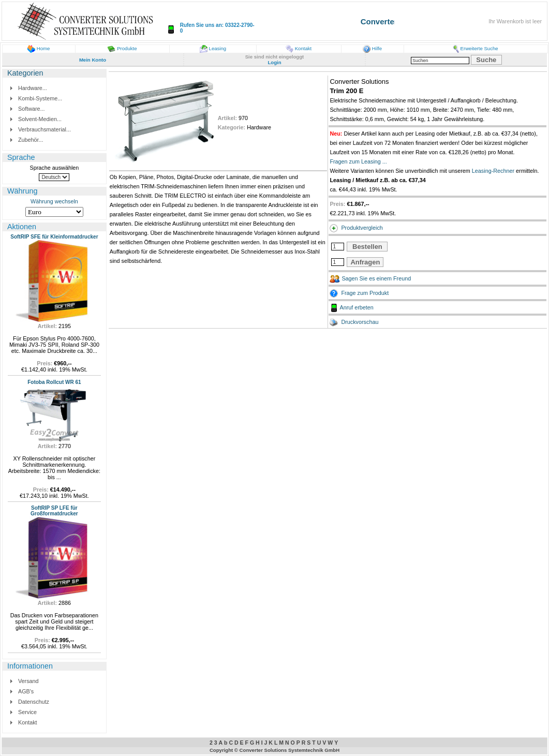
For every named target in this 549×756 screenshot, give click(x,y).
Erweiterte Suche (476, 49)
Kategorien (25, 73)
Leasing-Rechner (493, 171)
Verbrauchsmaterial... (44, 129)
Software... (32, 109)
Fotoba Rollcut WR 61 (54, 382)
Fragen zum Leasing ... (358, 161)
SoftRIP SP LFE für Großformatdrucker (54, 511)
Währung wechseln (54, 201)
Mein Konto (93, 60)
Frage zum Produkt (365, 293)
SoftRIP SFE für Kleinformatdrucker (54, 237)
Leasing (213, 49)
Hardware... (33, 88)
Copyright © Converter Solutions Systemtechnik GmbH (274, 750)
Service (27, 712)
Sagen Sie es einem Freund (376, 278)
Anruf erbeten (356, 307)
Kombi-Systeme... (40, 98)
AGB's (26, 691)
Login (274, 62)
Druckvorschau (360, 322)
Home (39, 49)
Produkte (122, 49)
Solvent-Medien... (40, 119)
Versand (28, 681)
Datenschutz (34, 702)
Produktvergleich (362, 228)
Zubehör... (31, 140)
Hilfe (372, 49)
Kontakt (299, 49)
